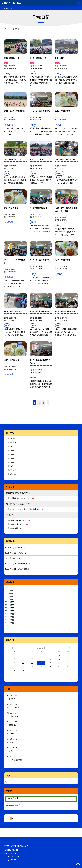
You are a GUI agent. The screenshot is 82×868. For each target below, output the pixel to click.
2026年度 (10, 587)
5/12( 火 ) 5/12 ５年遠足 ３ (15, 547)
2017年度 (10, 614)
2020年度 (10, 605)
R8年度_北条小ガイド (19, 524)
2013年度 (10, 625)
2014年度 (10, 623)
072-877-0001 (14, 853)
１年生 (12, 446)
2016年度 (10, 617)
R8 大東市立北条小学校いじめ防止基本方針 (27, 509)
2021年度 (10, 602)
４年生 (12, 458)
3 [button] (44, 403)
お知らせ (12, 438)
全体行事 (12, 474)
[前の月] (12, 648)
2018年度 (10, 611)
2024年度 (10, 593)
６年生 (12, 466)
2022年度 (10, 599)
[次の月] (70, 648)
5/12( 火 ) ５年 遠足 (13, 558)
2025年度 (10, 590)
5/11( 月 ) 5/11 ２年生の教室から (17, 569)
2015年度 (10, 620)
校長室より (13, 443)
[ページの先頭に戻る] (78, 864)
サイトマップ (11, 860)
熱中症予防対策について (20, 520)
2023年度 (10, 596)
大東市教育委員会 (13, 805)
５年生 (12, 462)
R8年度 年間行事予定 (19, 528)
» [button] (48, 403)
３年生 (12, 454)
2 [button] (39, 403)
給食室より (13, 470)
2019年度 (10, 608)
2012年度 (10, 628)
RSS (14, 818)
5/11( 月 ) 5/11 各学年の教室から (18, 563)
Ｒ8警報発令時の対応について (22, 498)
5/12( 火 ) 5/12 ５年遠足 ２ (16, 553)
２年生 (12, 450)
